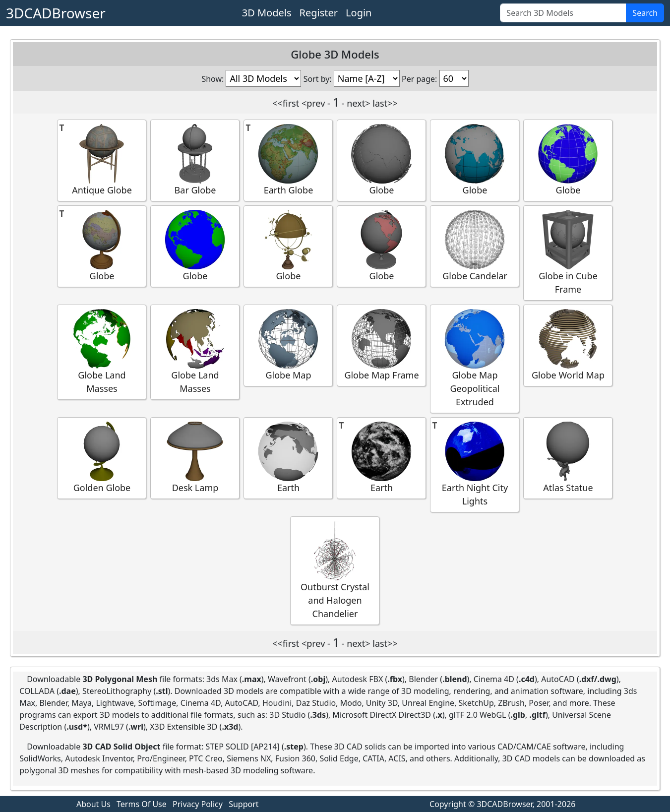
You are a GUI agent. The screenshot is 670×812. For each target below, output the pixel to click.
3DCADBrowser (56, 13)
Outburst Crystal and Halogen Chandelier (335, 570)
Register (319, 13)
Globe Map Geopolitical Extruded (475, 358)
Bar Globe (195, 160)
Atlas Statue (568, 458)
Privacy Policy (198, 804)
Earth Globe (288, 160)
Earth (288, 458)
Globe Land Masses (102, 352)
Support (244, 804)
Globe (381, 160)
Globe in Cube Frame (568, 252)
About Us (93, 804)
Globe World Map (568, 345)
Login (359, 13)
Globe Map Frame (381, 345)
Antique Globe (102, 160)
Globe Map (288, 345)
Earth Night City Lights (475, 464)
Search (645, 13)
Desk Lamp (195, 458)
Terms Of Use (142, 804)
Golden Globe (102, 458)
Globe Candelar (475, 246)
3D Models (267, 13)
